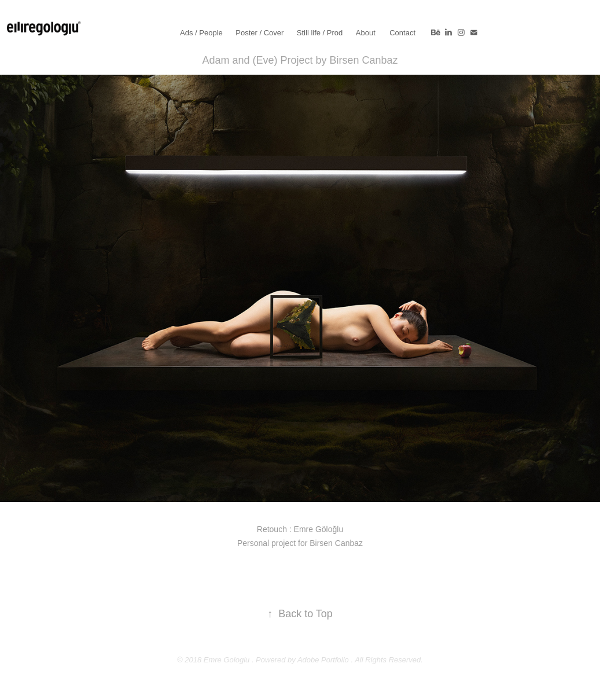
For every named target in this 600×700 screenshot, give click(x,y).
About (366, 33)
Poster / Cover (259, 33)
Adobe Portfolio (323, 660)
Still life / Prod (320, 33)
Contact (402, 33)
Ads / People (201, 33)
